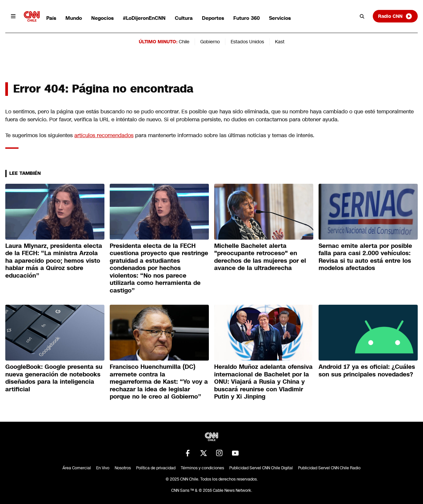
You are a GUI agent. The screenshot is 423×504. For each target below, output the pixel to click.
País (51, 18)
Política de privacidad (156, 468)
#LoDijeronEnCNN (144, 18)
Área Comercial (77, 468)
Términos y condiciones (202, 468)
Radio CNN (395, 16)
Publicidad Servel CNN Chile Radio (329, 468)
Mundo (74, 18)
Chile (184, 42)
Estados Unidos (247, 42)
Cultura (184, 18)
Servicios (280, 18)
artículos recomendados (104, 135)
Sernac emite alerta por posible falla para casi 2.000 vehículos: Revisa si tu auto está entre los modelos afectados (365, 257)
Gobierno (210, 42)
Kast (280, 42)
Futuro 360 (247, 18)
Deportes (213, 18)
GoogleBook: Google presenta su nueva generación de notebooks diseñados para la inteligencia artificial (54, 378)
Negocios (102, 18)
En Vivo (103, 468)
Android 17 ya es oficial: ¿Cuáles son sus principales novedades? (367, 371)
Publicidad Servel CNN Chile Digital (261, 468)
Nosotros (123, 468)
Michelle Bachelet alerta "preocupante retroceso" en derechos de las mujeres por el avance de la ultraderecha (260, 257)
